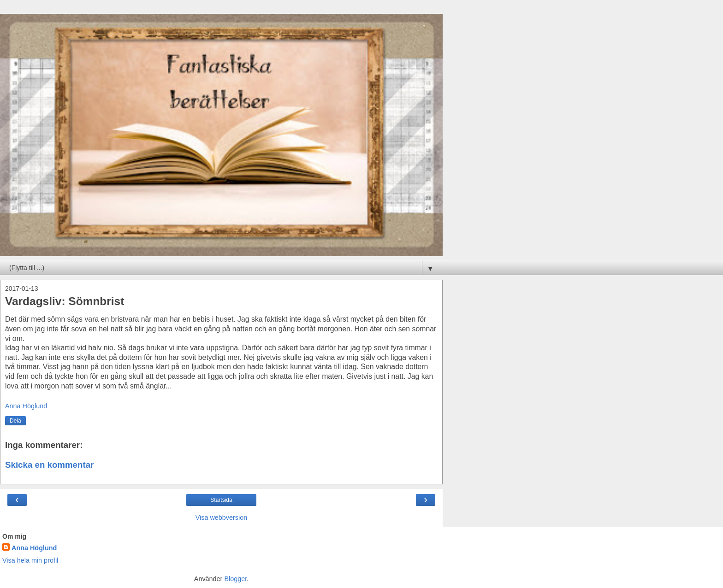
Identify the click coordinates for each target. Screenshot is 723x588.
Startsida (221, 500)
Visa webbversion (222, 517)
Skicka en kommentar (49, 465)
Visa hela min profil (30, 560)
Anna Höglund (34, 548)
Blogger (235, 579)
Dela (15, 421)
